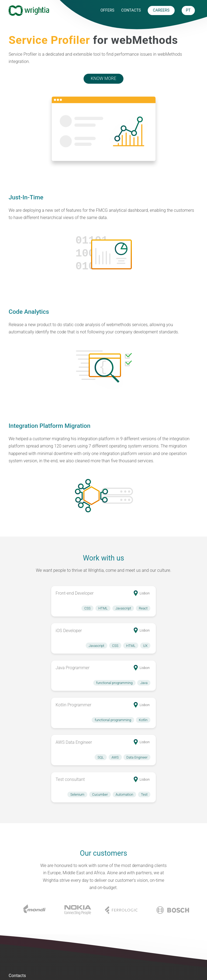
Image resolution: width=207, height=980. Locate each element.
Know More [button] (103, 78)
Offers (107, 10)
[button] (59, 601)
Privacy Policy (185, 943)
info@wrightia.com (39, 892)
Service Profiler (79, 943)
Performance (21, 952)
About (130, 943)
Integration (19, 943)
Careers (131, 952)
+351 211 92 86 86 (41, 883)
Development (21, 962)
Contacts (131, 10)
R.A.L (177, 952)
